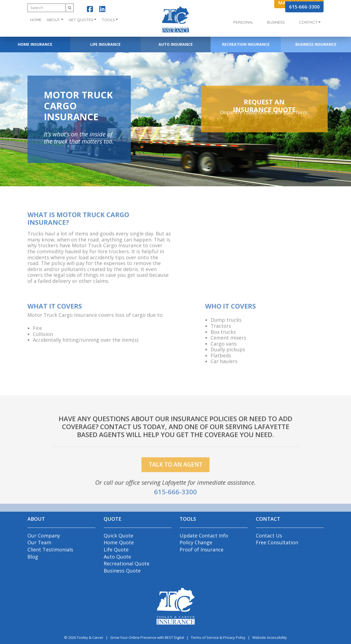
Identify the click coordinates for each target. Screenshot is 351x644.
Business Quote (122, 571)
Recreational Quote (127, 563)
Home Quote (119, 542)
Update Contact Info (204, 536)
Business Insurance (316, 44)
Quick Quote (118, 536)
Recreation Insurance (246, 44)
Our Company (44, 536)
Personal (243, 22)
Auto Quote (117, 557)
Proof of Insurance (202, 549)
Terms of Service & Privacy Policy (218, 637)
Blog (33, 557)
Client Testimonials (50, 549)
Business (276, 22)
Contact (308, 22)
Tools (108, 20)
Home (36, 20)
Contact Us (269, 536)
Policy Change (196, 542)
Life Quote (116, 549)
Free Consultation (277, 542)
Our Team (39, 542)
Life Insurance (105, 44)
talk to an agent (175, 472)
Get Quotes (81, 20)
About (53, 20)
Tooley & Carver (90, 637)
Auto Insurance (176, 44)
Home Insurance (35, 44)
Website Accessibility (270, 637)
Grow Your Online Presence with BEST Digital (147, 637)
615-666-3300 (304, 7)
